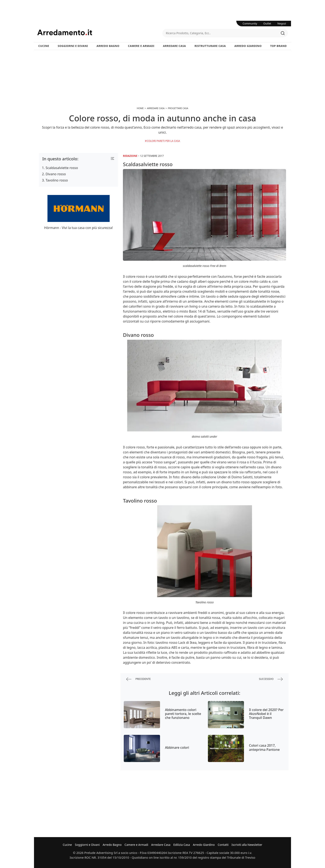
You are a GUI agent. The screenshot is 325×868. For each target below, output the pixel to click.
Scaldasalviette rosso (62, 168)
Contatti (223, 845)
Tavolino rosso (57, 180)
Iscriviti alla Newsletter (247, 845)
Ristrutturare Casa (210, 46)
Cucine (44, 46)
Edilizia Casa (182, 845)
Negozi (282, 23)
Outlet (267, 23)
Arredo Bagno (108, 46)
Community (250, 23)
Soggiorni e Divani (73, 46)
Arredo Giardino (248, 46)
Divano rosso (56, 174)
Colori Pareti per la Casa (163, 141)
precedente (138, 679)
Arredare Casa (174, 46)
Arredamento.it (100, 32)
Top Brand (279, 46)
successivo (271, 679)
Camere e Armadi (141, 46)
